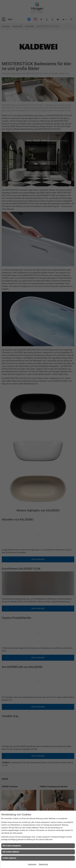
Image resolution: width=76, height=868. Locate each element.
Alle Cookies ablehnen (11, 852)
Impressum (32, 864)
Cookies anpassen (9, 858)
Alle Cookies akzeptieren (12, 846)
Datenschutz (43, 864)
